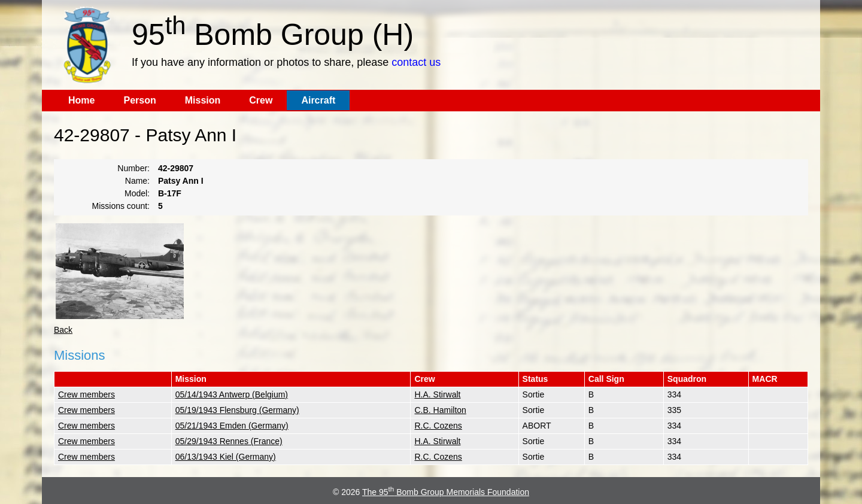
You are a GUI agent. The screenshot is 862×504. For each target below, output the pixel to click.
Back (63, 330)
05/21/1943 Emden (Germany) (232, 426)
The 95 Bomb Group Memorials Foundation (446, 492)
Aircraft (318, 100)
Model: (137, 193)
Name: (137, 181)
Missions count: (121, 206)
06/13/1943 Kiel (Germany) (226, 457)
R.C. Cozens (438, 426)
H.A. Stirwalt (437, 394)
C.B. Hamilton (440, 410)
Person (139, 100)
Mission (203, 100)
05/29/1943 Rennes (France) (229, 441)
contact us (416, 62)
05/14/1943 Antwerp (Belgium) (232, 394)
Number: (133, 168)
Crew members (86, 394)
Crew (261, 100)
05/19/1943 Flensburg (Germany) (237, 410)
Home (81, 100)
